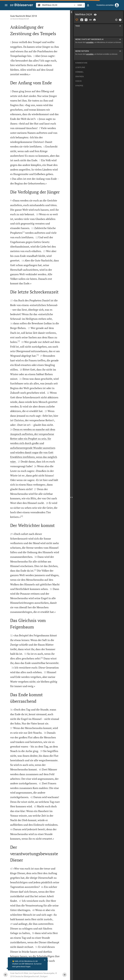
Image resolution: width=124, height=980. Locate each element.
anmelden (90, 42)
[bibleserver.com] (22, 5)
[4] (22, 516)
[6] (42, 658)
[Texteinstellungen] (88, 5)
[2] (19, 341)
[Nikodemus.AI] (6, 968)
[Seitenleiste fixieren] (71, 12)
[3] (38, 355)
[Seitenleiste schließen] (71, 497)
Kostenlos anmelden (105, 5)
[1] (23, 232)
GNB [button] (81, 5)
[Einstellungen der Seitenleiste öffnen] (116, 20)
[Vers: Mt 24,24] (95, 15)
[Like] (77, 20)
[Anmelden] (117, 5)
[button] (6, 5)
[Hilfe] (120, 20)
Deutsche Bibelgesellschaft (21, 19)
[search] (58, 5)
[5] (35, 570)
